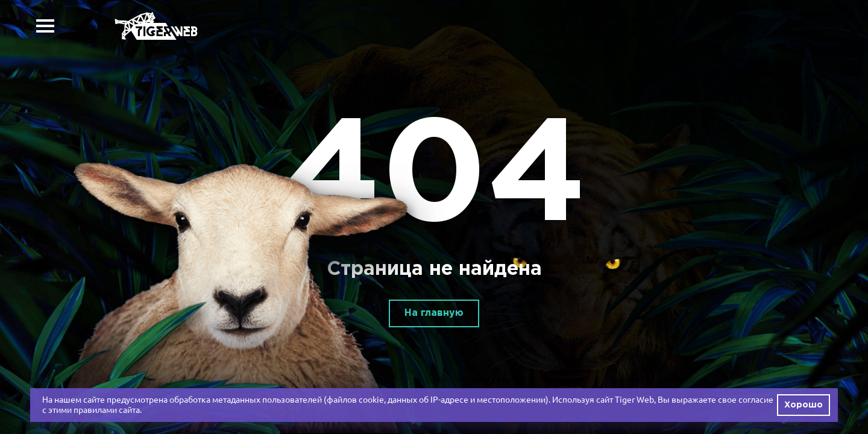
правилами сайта (107, 410)
